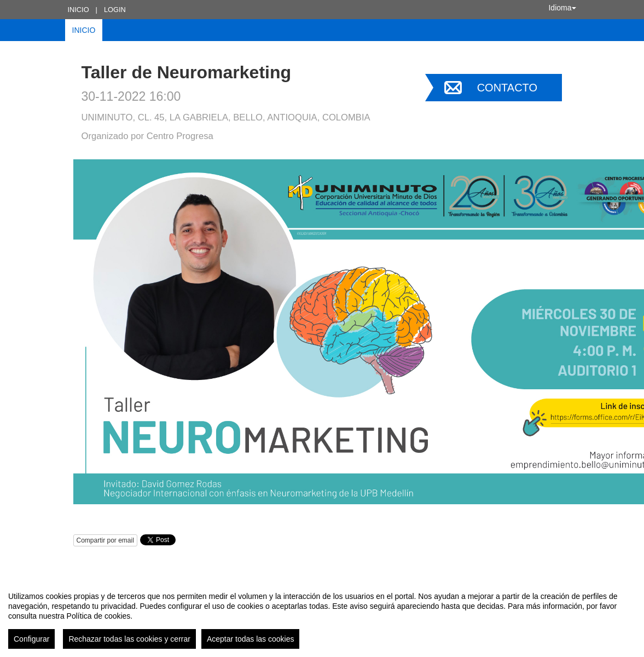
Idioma (562, 8)
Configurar (31, 639)
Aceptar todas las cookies (251, 639)
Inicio (79, 10)
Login (115, 10)
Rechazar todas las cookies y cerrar (129, 639)
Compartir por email (105, 540)
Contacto (507, 88)
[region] (322, 616)
